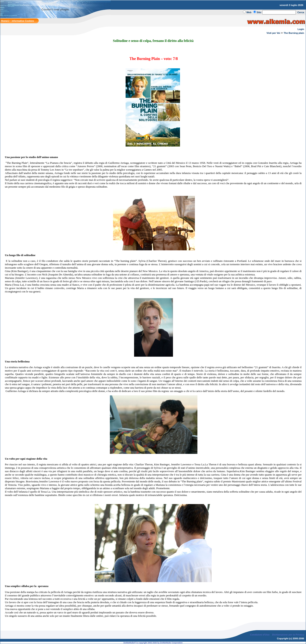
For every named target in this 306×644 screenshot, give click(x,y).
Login (301, 29)
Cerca (301, 12)
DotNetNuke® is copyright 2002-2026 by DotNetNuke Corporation (153, 643)
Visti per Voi (273, 33)
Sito (259, 12)
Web (249, 12)
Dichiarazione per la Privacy (288, 635)
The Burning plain (294, 33)
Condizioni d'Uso (260, 635)
